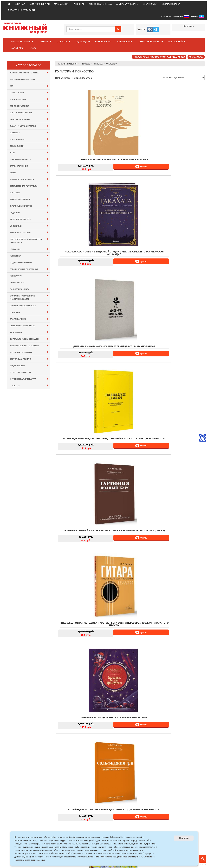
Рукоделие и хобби (29, 289)
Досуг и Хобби (29, 139)
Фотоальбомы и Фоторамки (29, 339)
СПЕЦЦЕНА (29, 312)
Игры (29, 152)
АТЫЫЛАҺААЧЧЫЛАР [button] (127, 4)
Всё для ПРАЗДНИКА (29, 106)
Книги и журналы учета (29, 179)
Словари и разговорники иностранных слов (29, 297)
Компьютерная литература (29, 186)
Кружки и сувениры (29, 199)
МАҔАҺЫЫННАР (62, 4)
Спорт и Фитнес (29, 319)
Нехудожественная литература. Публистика (29, 240)
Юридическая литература (29, 379)
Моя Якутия (29, 226)
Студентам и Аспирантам (29, 325)
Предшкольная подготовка (29, 269)
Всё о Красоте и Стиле (29, 112)
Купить (91, 148)
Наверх (203, 860)
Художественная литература (29, 345)
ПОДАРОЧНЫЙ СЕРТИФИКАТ (22, 10)
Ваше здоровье (29, 99)
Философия (29, 332)
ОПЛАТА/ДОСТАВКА (171, 4)
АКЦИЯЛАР (79, 4)
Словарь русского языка (29, 305)
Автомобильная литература (29, 72)
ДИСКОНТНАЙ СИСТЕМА (100, 4)
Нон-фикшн (29, 249)
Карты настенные (29, 166)
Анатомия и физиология (22, 79)
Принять (184, 838)
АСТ (29, 86)
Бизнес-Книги (29, 92)
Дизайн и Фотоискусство (29, 126)
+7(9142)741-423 (176, 57)
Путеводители (17, 283)
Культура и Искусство (29, 206)
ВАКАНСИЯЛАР (150, 4)
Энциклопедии (29, 365)
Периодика (29, 255)
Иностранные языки (29, 159)
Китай (29, 172)
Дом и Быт (29, 132)
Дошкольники (29, 146)
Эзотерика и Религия (29, 359)
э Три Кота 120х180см (20, 372)
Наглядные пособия (29, 232)
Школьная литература (29, 352)
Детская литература (29, 119)
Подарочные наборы (21, 263)
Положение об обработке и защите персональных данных (115, 857)
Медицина (29, 212)
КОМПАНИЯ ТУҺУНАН (39, 4)
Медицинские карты (29, 219)
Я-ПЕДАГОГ (29, 385)
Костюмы (15, 193)
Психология (29, 275)
